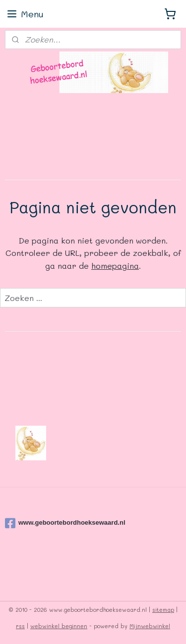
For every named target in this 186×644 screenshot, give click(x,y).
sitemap (163, 610)
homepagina (115, 266)
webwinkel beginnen (59, 626)
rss (20, 626)
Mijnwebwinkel (150, 626)
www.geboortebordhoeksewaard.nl (65, 523)
